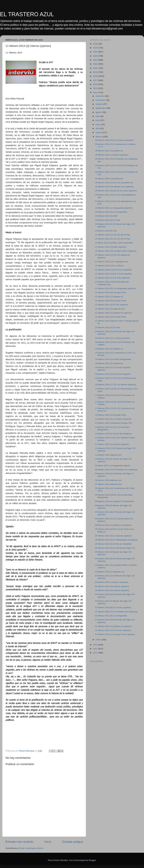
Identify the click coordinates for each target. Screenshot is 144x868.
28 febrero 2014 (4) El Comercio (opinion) (114, 140)
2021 (96, 64)
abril (98, 128)
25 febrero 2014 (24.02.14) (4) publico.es (114, 183)
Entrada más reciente (19, 842)
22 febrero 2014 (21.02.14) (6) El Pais (113, 235)
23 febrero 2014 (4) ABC (106, 216)
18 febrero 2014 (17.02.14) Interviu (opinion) (116, 385)
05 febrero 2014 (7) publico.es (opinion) (113, 525)
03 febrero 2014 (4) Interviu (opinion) (112, 586)
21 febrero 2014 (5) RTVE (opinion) (111, 305)
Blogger (92, 860)
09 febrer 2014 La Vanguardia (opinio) (113, 466)
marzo (99, 132)
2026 (96, 44)
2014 (96, 92)
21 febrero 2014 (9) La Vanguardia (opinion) (115, 288)
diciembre (100, 96)
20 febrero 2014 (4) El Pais (108, 327)
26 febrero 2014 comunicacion (109, 179)
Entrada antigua (73, 842)
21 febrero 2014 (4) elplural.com (110, 309)
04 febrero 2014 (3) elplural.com (110, 572)
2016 (96, 84)
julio (98, 116)
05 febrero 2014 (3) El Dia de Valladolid (113, 544)
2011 (96, 653)
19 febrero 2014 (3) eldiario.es (109, 349)
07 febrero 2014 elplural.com (108, 484)
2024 (96, 52)
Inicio (48, 842)
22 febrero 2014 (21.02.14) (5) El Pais (113, 239)
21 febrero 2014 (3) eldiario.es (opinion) (113, 313)
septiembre (101, 108)
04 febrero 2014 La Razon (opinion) (112, 582)
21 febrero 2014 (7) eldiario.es (109, 297)
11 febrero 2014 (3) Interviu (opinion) (112, 444)
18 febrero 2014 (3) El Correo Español (113, 374)
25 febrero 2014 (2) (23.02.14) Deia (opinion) (116, 191)
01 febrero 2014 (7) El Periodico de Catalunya (116, 612)
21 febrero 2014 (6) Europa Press (111, 301)
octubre (99, 104)
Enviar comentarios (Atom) (31, 848)
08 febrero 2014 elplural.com (108, 480)
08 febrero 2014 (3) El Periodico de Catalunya (116, 470)
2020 (96, 68)
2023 (96, 56)
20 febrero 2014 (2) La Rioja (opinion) (112, 338)
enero (98, 640)
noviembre (101, 100)
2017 (96, 80)
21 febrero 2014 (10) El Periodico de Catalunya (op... (112, 283)
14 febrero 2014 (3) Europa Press (111, 415)
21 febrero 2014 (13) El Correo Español (113, 270)
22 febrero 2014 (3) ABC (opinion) (111, 247)
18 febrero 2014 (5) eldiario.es (109, 363)
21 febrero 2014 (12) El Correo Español (113, 274)
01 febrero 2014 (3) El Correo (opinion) (113, 630)
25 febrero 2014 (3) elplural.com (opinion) (114, 187)
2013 (96, 645)
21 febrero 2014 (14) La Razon (109, 266)
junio (98, 120)
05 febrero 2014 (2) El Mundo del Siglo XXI (115, 548)
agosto (99, 112)
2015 (96, 88)
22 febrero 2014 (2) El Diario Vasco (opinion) (116, 251)
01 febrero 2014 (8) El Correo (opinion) (113, 607)
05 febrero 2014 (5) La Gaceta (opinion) (113, 536)
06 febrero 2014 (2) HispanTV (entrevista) (114, 501)
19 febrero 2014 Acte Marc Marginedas (113, 359)
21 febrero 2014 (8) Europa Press (111, 292)
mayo (98, 124)
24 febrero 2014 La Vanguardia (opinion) (114, 208)
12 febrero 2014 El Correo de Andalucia (113, 434)
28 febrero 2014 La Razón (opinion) (112, 155)
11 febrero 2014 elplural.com (108, 455)
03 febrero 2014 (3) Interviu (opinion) (112, 590)
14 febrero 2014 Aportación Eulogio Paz (114, 423)
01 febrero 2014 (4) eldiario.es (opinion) (113, 626)
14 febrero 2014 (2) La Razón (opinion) (113, 419)
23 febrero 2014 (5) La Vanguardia (111, 212)
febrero (99, 137)
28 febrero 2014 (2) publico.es (109, 151)
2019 (96, 72)
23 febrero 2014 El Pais (106, 231)
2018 (96, 76)
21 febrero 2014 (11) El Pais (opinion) (112, 278)
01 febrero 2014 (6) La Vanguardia (111, 616)
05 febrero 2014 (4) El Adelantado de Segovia (116, 540)
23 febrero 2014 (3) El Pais (108, 220)
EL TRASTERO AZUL (27, 14)
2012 (96, 649)
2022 (96, 60)
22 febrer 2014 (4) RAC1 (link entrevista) (114, 243)
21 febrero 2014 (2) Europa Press (111, 317)
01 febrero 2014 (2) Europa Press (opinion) (115, 634)
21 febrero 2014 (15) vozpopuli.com (112, 262)
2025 (96, 48)
